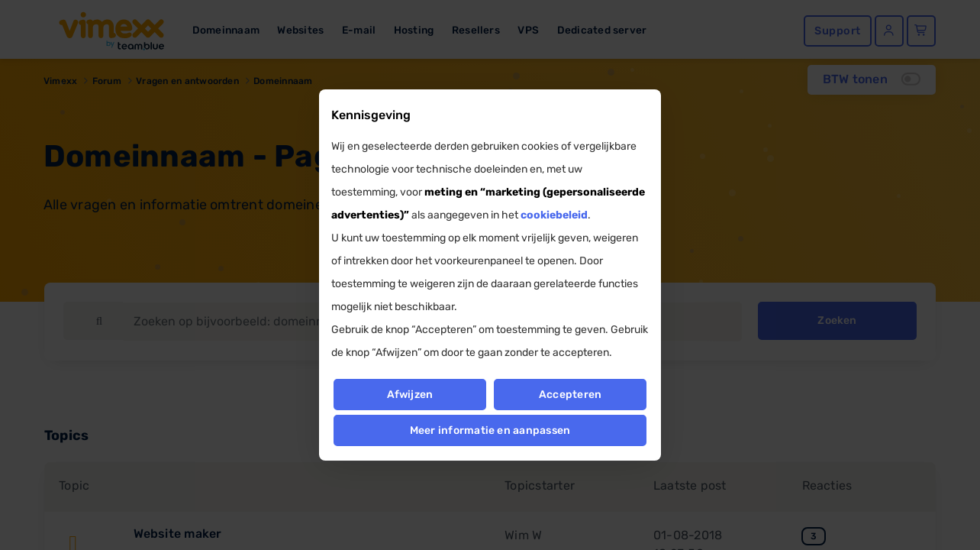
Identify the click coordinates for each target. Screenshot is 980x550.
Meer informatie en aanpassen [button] (490, 430)
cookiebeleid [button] (554, 215)
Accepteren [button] (570, 395)
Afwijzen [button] (409, 395)
